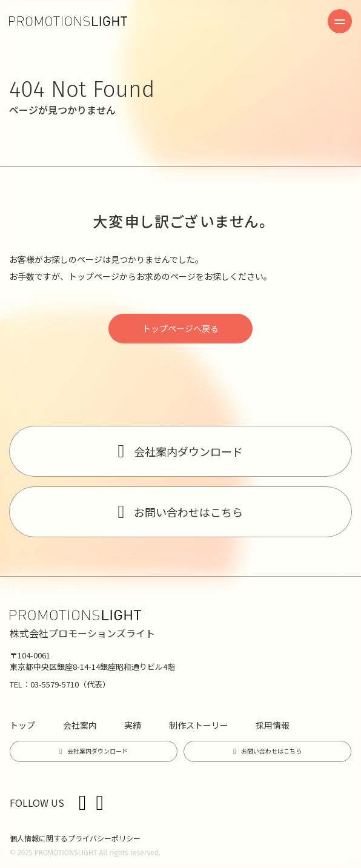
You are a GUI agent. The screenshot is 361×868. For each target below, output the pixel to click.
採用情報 (273, 725)
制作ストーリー (199, 725)
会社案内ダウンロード (188, 451)
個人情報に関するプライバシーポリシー (75, 838)
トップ (22, 725)
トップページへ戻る (180, 328)
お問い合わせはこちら (188, 512)
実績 (133, 725)
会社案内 (80, 725)
